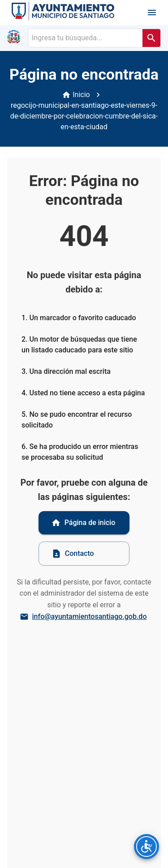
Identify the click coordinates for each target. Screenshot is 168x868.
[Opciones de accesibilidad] (146, 847)
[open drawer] (152, 13)
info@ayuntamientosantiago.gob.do (84, 617)
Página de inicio (83, 523)
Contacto (73, 554)
